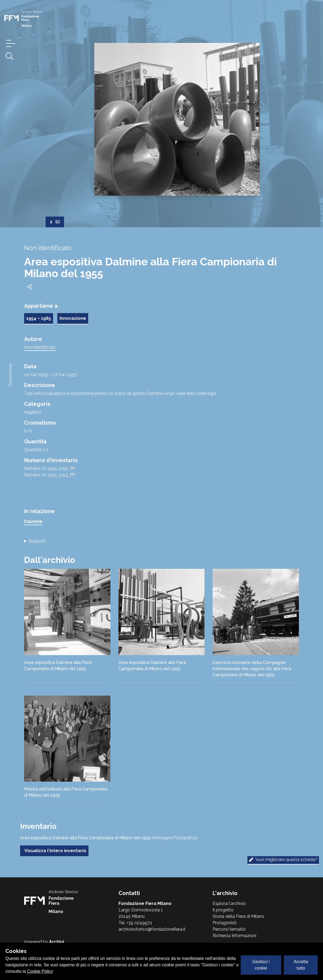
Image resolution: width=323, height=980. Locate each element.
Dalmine (33, 521)
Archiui (57, 942)
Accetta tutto (301, 965)
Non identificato (40, 347)
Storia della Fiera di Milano (238, 916)
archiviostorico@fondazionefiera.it (152, 929)
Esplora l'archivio (229, 903)
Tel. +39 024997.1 (135, 923)
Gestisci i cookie (261, 965)
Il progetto (223, 910)
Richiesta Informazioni (234, 936)
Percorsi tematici (229, 929)
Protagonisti (224, 923)
